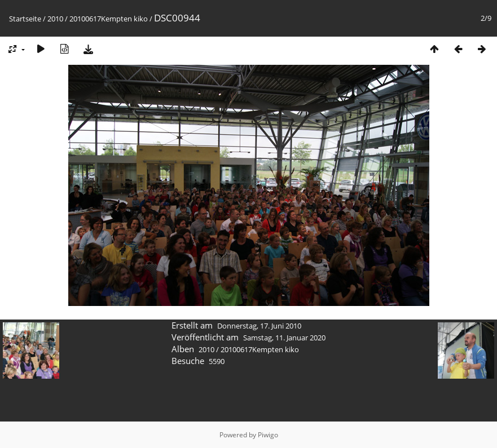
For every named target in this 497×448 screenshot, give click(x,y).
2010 (55, 19)
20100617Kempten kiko (109, 19)
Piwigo (268, 435)
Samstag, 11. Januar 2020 (284, 338)
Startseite (25, 19)
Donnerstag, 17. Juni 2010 (259, 326)
